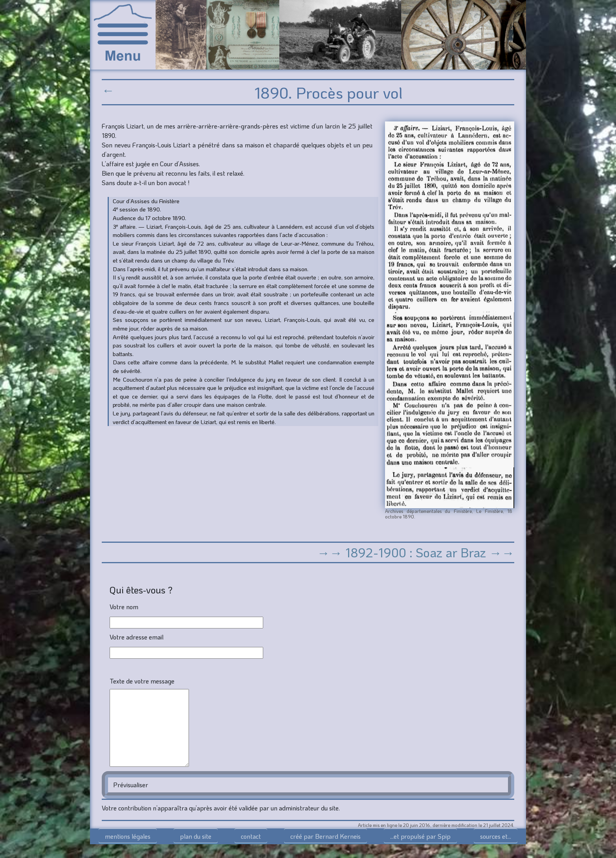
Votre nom (124, 607)
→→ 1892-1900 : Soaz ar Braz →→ (416, 552)
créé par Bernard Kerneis (325, 836)
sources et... (496, 836)
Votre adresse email (137, 637)
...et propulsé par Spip (420, 836)
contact (251, 836)
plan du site (196, 836)
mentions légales (128, 836)
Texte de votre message (142, 681)
